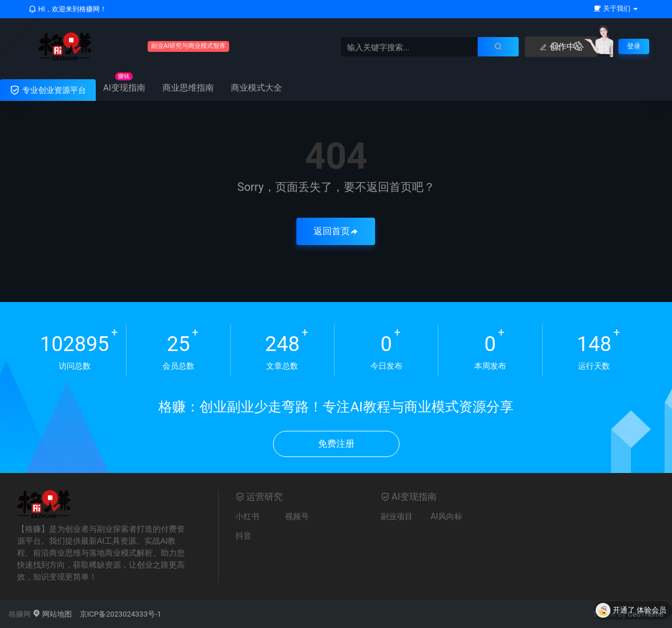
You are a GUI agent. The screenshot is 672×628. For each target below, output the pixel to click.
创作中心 (533, 47)
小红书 (247, 516)
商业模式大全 (256, 88)
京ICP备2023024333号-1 (121, 614)
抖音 (243, 536)
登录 (633, 46)
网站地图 (52, 614)
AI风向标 (447, 516)
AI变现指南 (124, 88)
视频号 (297, 516)
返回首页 (336, 231)
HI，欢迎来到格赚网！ (68, 9)
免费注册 (336, 444)
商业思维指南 (188, 88)
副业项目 (397, 516)
